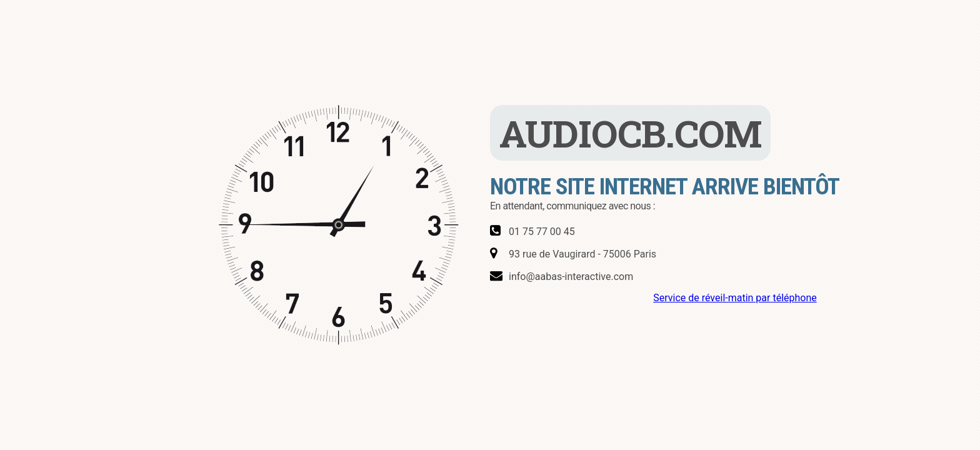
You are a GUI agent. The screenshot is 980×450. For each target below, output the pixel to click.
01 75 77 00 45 (542, 232)
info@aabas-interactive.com (571, 277)
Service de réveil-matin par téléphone (735, 298)
